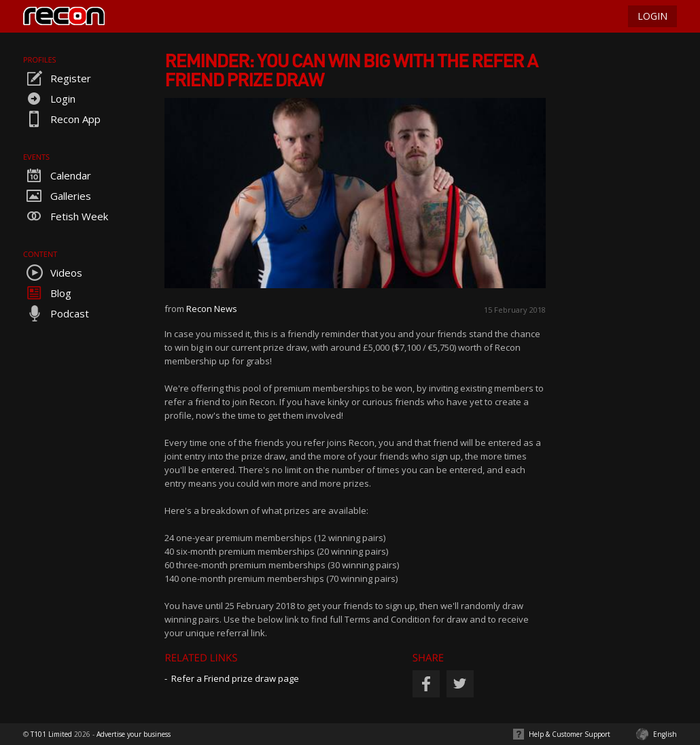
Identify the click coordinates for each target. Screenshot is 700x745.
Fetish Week (66, 216)
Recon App (62, 119)
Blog (47, 293)
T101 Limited (51, 734)
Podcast (56, 313)
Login (49, 99)
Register (57, 78)
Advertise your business (134, 734)
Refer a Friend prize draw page (235, 678)
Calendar (57, 175)
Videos (53, 273)
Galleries (57, 196)
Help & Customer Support (570, 734)
